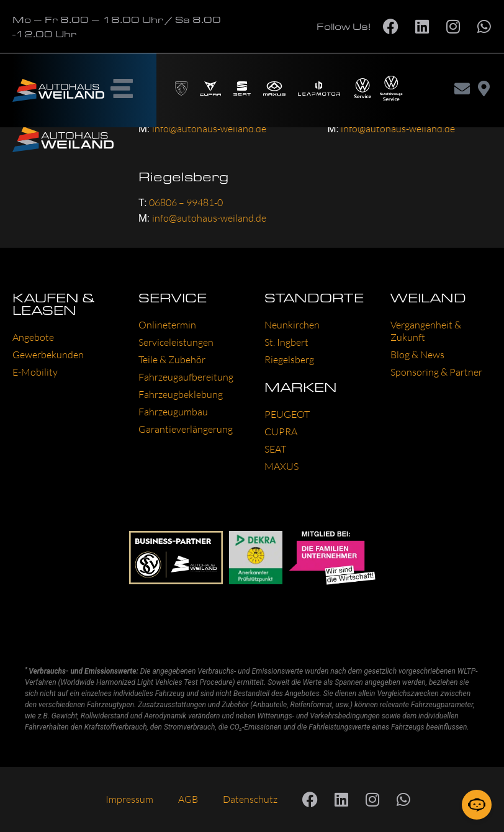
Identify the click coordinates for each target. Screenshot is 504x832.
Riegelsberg (289, 359)
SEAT (275, 449)
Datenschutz (250, 799)
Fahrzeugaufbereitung (186, 377)
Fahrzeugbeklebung (181, 394)
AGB (188, 799)
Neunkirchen (292, 325)
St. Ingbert (286, 342)
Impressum (129, 799)
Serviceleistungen (176, 342)
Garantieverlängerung (186, 429)
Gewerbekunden (48, 355)
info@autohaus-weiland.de (209, 218)
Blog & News (417, 355)
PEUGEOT (287, 414)
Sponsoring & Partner (436, 372)
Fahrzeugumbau (173, 412)
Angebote (33, 337)
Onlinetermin (167, 325)
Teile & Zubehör (172, 359)
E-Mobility (35, 372)
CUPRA (281, 432)
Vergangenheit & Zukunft (426, 331)
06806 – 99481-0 (186, 202)
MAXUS (281, 466)
